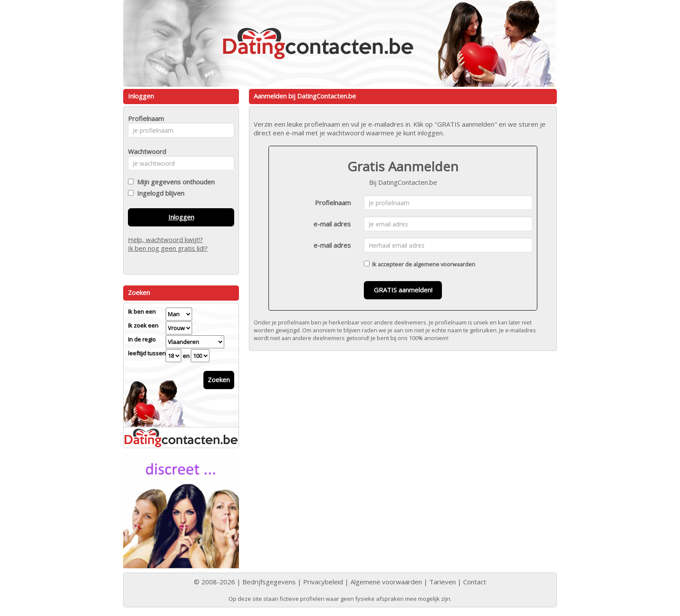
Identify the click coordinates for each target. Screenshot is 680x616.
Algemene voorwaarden (386, 582)
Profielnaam (333, 203)
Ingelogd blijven (159, 193)
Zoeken (219, 380)
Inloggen (181, 217)
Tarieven (443, 582)
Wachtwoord (145, 151)
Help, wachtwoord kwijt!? (165, 239)
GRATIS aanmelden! (403, 290)
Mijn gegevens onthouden (174, 182)
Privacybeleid (323, 582)
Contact (475, 582)
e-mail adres (332, 224)
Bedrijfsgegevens (269, 582)
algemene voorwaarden (444, 264)
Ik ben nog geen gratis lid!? (168, 248)
